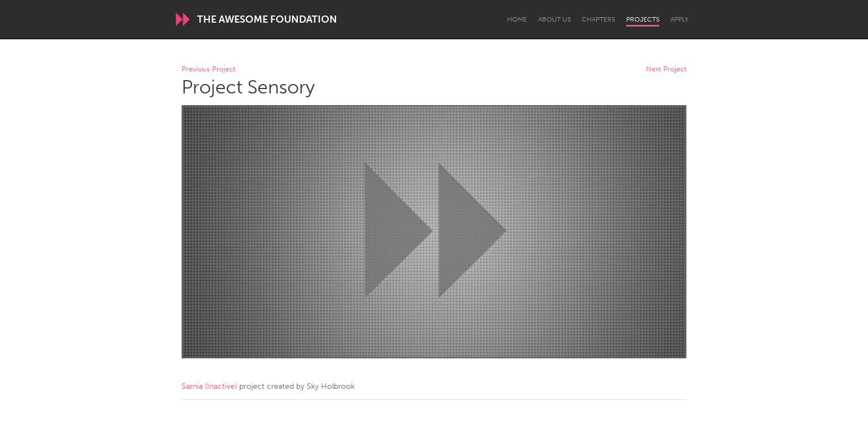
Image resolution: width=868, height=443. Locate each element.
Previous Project (208, 69)
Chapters (598, 19)
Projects (643, 19)
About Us (554, 19)
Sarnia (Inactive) (209, 386)
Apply (680, 19)
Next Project (666, 69)
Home (517, 19)
